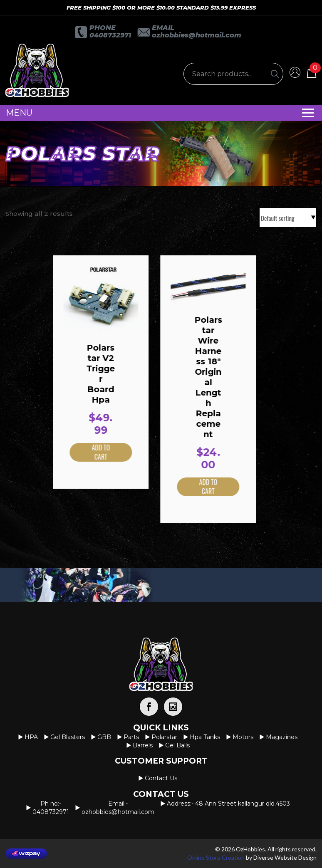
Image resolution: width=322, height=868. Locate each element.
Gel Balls (177, 745)
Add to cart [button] (89, 452)
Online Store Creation (216, 857)
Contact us (161, 778)
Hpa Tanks (205, 737)
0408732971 (110, 35)
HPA (31, 737)
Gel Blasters (68, 737)
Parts (131, 737)
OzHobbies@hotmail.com (197, 35)
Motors (243, 737)
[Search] (275, 74)
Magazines (282, 737)
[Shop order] (288, 218)
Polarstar (164, 737)
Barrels (143, 745)
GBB (104, 737)
